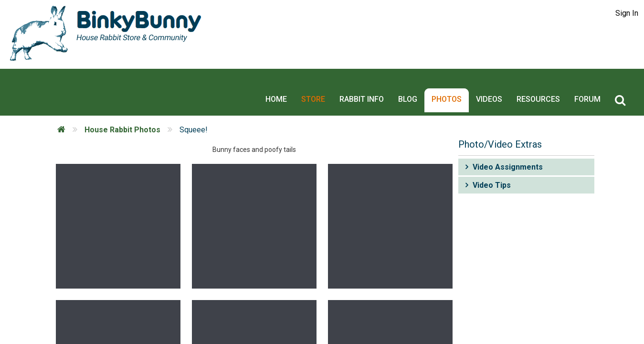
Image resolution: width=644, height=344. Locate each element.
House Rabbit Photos (122, 109)
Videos (496, 82)
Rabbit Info (368, 82)
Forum (594, 82)
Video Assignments (508, 146)
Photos (453, 82)
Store (320, 82)
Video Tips (492, 165)
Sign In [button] (627, 13)
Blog (414, 82)
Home (283, 82)
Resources (545, 82)
